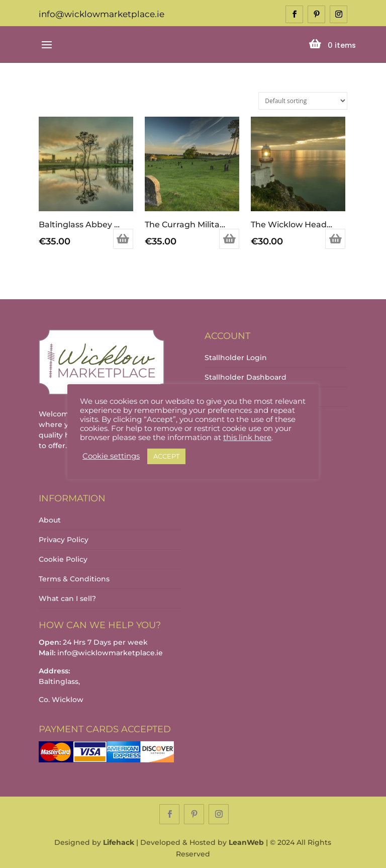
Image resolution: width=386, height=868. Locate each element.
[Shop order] (303, 101)
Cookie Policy (63, 559)
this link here (247, 438)
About (50, 520)
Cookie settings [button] (111, 456)
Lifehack (119, 842)
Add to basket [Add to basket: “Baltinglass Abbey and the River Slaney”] (123, 239)
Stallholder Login (236, 358)
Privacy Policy (64, 540)
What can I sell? (67, 598)
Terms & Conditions (74, 579)
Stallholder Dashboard (246, 377)
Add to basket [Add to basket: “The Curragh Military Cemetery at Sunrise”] (229, 239)
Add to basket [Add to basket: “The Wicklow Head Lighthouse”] (335, 239)
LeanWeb (246, 842)
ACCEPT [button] (166, 456)
